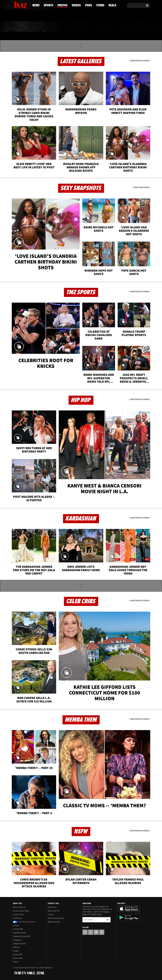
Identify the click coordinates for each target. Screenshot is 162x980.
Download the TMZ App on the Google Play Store (129, 918)
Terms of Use (18, 915)
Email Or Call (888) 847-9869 (41, 16)
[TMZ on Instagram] (27, 5)
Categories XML (19, 944)
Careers (51, 915)
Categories (17, 940)
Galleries (16, 947)
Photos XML (18, 958)
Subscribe (108, 920)
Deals (139, 27)
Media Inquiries (54, 922)
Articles (16, 925)
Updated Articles (20, 933)
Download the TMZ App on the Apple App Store (129, 909)
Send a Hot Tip (54, 911)
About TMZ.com (19, 907)
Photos (60, 27)
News (18, 27)
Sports (38, 27)
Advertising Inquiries (56, 918)
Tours (120, 27)
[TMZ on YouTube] (96, 932)
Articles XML (18, 929)
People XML (18, 955)
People (16, 951)
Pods (101, 27)
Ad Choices (18, 918)
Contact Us (52, 907)
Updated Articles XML (22, 936)
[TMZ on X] (18, 5)
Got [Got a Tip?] (20, 16)
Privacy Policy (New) (21, 911)
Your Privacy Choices (24, 922)
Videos (82, 27)
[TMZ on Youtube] (22, 5)
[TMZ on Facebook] (14, 5)
